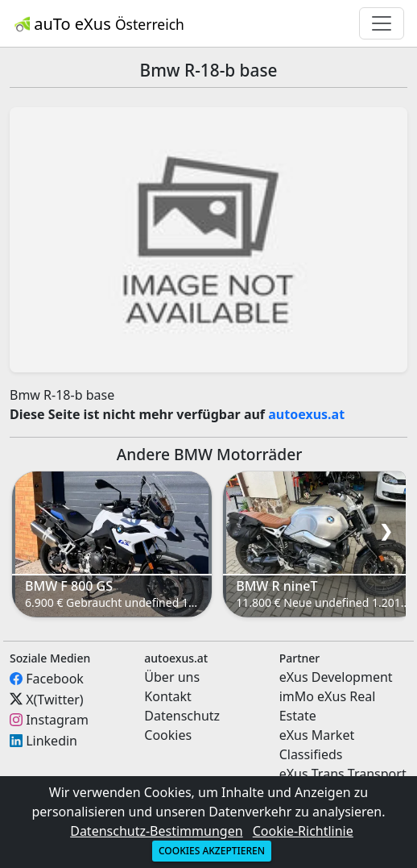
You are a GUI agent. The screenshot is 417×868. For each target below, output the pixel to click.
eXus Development (336, 677)
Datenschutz (182, 716)
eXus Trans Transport (343, 774)
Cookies (168, 735)
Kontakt (168, 696)
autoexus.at (306, 414)
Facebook (55, 679)
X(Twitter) (54, 699)
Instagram (57, 720)
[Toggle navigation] (382, 23)
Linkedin (52, 741)
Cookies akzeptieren (212, 851)
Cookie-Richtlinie (303, 831)
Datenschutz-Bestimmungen (156, 831)
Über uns (172, 677)
